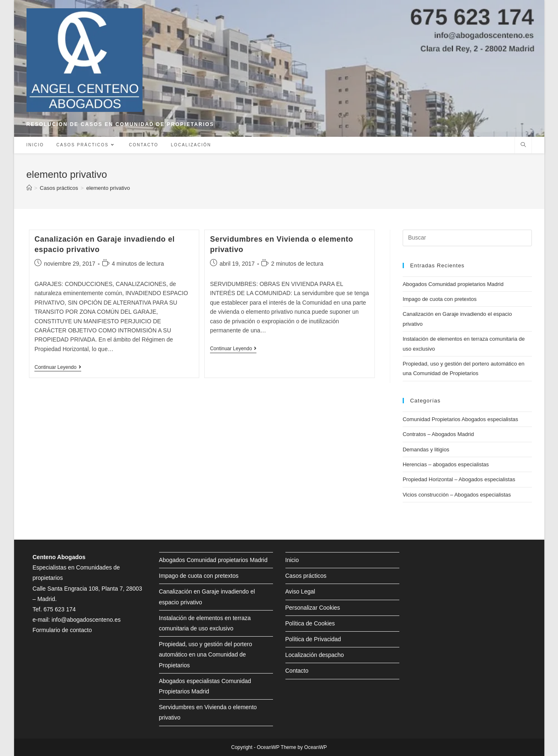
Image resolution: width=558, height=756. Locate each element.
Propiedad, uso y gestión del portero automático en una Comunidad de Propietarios (206, 654)
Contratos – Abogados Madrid (438, 434)
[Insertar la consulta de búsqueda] (467, 238)
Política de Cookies (310, 623)
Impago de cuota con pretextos (440, 299)
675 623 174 (60, 609)
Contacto (297, 671)
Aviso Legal (300, 591)
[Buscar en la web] (523, 145)
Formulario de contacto (62, 630)
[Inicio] (29, 188)
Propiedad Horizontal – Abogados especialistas (459, 479)
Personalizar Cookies (313, 608)
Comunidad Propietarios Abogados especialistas (460, 419)
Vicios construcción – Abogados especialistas (457, 495)
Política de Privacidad (313, 639)
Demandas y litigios (426, 449)
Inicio (292, 560)
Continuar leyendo (58, 368)
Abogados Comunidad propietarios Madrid (453, 284)
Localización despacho (315, 655)
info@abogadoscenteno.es (86, 620)
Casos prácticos (306, 576)
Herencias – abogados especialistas (446, 464)
